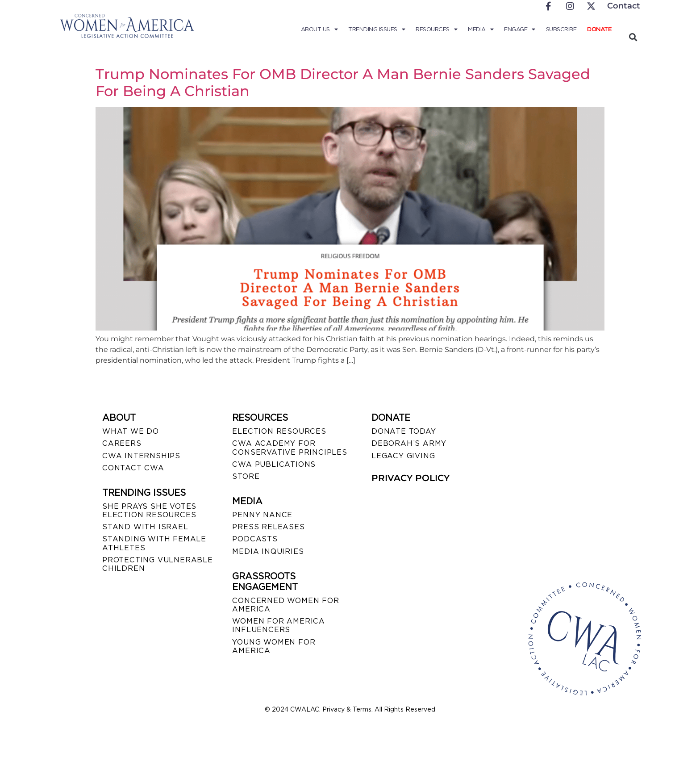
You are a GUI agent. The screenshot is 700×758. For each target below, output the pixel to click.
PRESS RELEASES (268, 527)
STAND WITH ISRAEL (145, 527)
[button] (633, 37)
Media (481, 29)
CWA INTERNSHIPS (141, 456)
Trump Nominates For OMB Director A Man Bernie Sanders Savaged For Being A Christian (343, 82)
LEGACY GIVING (403, 456)
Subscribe (561, 29)
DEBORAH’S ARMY (409, 443)
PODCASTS (255, 539)
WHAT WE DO (131, 431)
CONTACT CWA (133, 468)
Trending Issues (377, 29)
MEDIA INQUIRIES (268, 551)
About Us (319, 29)
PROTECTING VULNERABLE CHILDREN (158, 564)
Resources (436, 29)
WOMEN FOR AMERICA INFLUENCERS (279, 625)
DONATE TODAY (404, 431)
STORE (246, 476)
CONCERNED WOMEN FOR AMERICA (285, 605)
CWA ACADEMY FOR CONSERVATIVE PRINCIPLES (290, 448)
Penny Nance (262, 515)
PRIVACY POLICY (410, 478)
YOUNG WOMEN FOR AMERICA (274, 646)
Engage (520, 29)
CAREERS (122, 443)
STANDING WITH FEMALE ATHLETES (154, 543)
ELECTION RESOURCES (279, 431)
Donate (599, 29)
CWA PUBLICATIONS (274, 464)
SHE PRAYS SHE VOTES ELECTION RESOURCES (149, 511)
